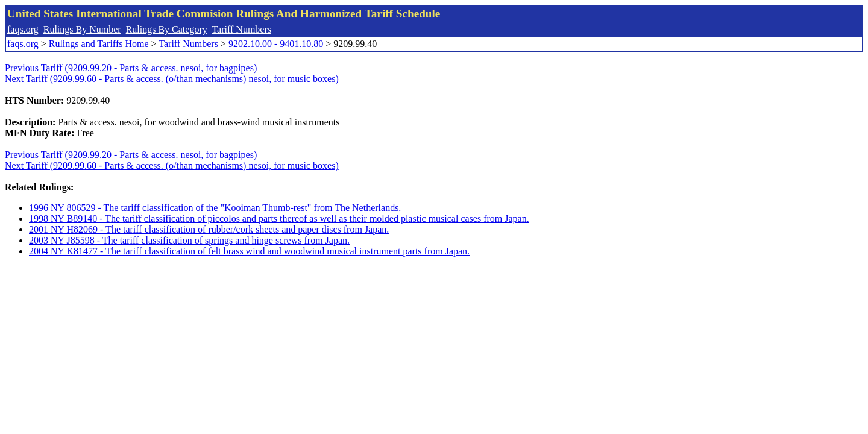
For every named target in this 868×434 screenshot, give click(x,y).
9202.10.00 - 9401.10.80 (276, 44)
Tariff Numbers (241, 29)
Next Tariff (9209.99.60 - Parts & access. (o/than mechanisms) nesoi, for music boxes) (172, 79)
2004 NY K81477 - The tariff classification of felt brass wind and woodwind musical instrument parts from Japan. (249, 251)
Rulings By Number (82, 29)
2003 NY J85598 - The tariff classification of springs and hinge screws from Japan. (189, 240)
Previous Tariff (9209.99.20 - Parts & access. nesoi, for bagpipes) (131, 68)
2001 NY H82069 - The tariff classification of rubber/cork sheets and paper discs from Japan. (209, 229)
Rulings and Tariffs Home (99, 44)
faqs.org (23, 29)
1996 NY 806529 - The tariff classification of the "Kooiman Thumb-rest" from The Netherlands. (215, 208)
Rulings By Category (167, 29)
